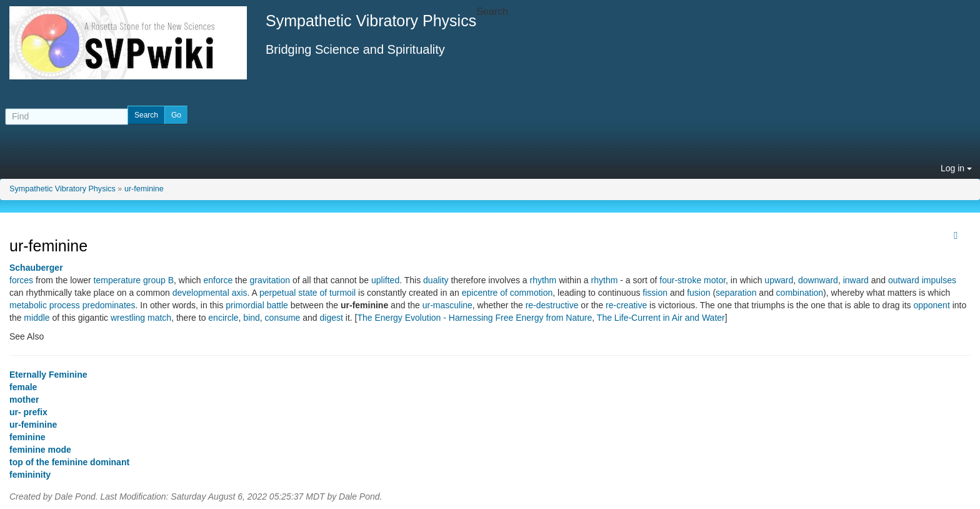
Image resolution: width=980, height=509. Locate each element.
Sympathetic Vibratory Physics (62, 189)
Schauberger (36, 268)
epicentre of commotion (507, 293)
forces (21, 280)
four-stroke (680, 280)
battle (277, 305)
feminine (27, 437)
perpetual (277, 293)
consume (283, 318)
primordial (245, 305)
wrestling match (141, 318)
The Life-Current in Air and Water (661, 318)
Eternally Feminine (48, 375)
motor (715, 280)
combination (800, 293)
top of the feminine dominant (69, 462)
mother (24, 400)
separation (736, 293)
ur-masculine (447, 305)
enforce (218, 280)
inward (856, 280)
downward (818, 280)
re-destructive (552, 305)
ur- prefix (28, 412)
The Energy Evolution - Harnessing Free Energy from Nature (474, 318)
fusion (698, 293)
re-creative (626, 305)
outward (904, 280)
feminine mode (40, 450)
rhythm (543, 280)
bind (251, 318)
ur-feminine (144, 189)
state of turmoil (327, 293)
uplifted (385, 280)
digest (332, 318)
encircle (223, 318)
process (65, 305)
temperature (117, 280)
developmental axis (210, 293)
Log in (956, 168)
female (23, 387)
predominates (109, 305)
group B (158, 280)
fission (655, 293)
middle (37, 318)
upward (779, 280)
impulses (939, 280)
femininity (30, 475)
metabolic (28, 305)
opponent (931, 305)
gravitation (270, 280)
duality (436, 280)
